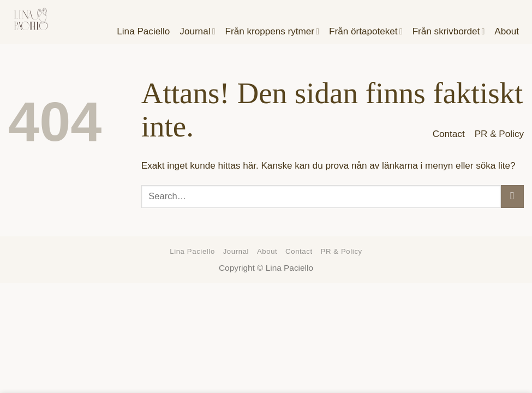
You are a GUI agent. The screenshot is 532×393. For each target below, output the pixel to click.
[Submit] (512, 196)
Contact (449, 134)
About (267, 251)
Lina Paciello (192, 251)
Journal (236, 251)
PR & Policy (499, 134)
